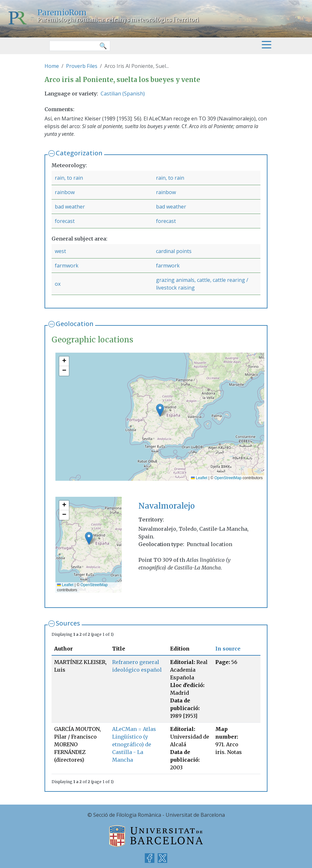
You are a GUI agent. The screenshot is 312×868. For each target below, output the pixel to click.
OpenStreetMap (228, 478)
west (60, 251)
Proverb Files (82, 66)
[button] (160, 410)
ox (58, 284)
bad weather (70, 207)
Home (52, 66)
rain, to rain (69, 178)
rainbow (65, 192)
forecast (65, 221)
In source (228, 649)
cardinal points (174, 251)
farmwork (67, 266)
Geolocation (75, 324)
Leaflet (199, 478)
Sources (68, 623)
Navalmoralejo (167, 506)
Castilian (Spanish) (123, 94)
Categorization (79, 153)
